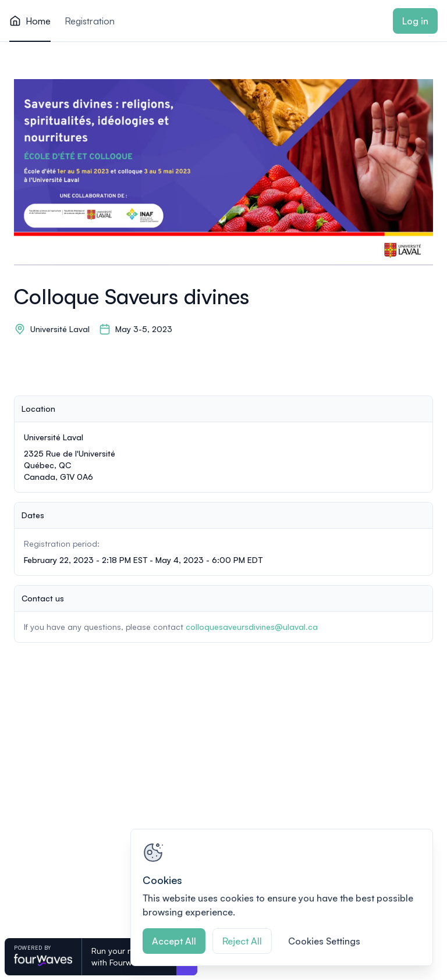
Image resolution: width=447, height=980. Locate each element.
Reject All (242, 941)
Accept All (174, 941)
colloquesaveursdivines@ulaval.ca (252, 627)
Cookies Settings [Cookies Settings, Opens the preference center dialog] (324, 941)
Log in (415, 21)
